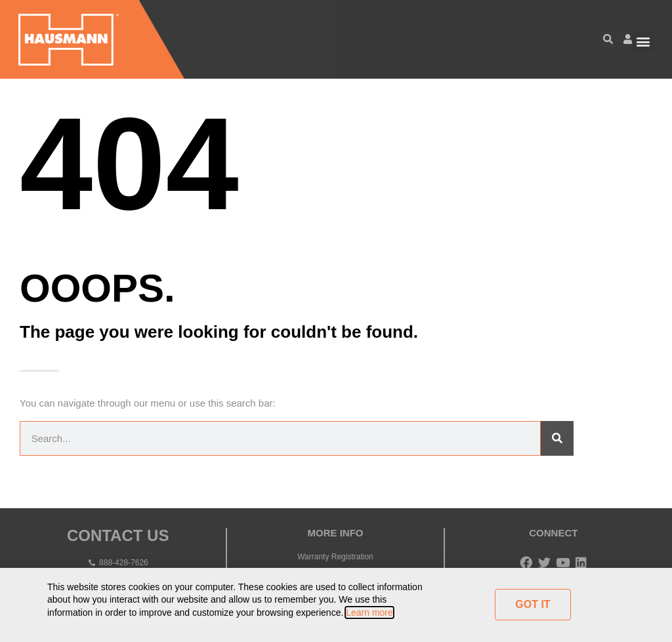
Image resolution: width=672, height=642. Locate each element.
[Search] (557, 438)
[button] (643, 42)
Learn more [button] (369, 612)
